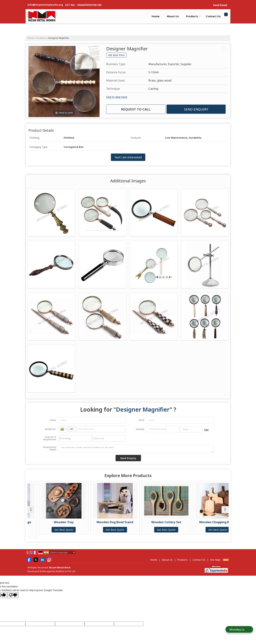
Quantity (140, 429)
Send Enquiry (196, 109)
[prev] (31, 510)
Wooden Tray (86, 522)
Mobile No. (51, 429)
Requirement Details (50, 448)
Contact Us (213, 16)
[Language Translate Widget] (62, 552)
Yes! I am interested (128, 157)
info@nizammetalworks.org (45, 5)
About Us (173, 16)
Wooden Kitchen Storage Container (35, 524)
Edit (206, 430)
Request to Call (136, 109)
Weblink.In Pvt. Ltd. (66, 571)
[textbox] (192, 429)
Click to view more (117, 97)
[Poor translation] (13, 595)
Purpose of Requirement (50, 438)
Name (53, 420)
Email (142, 420)
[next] (225, 510)
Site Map (215, 560)
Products (193, 16)
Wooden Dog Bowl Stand (136, 522)
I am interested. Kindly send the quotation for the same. (136, 448)
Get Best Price (116, 55)
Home (156, 16)
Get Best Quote (35, 533)
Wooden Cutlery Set (187, 522)
